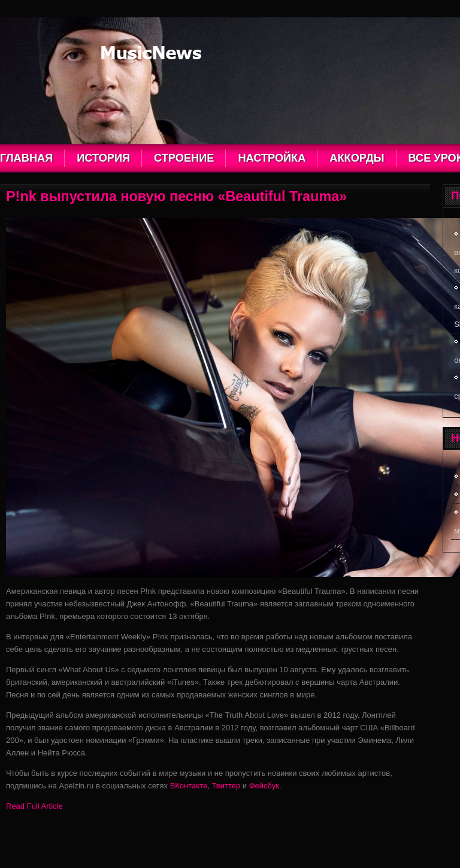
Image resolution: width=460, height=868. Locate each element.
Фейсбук (264, 786)
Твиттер (226, 786)
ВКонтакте (189, 786)
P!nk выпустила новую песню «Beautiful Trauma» (176, 196)
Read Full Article (34, 806)
